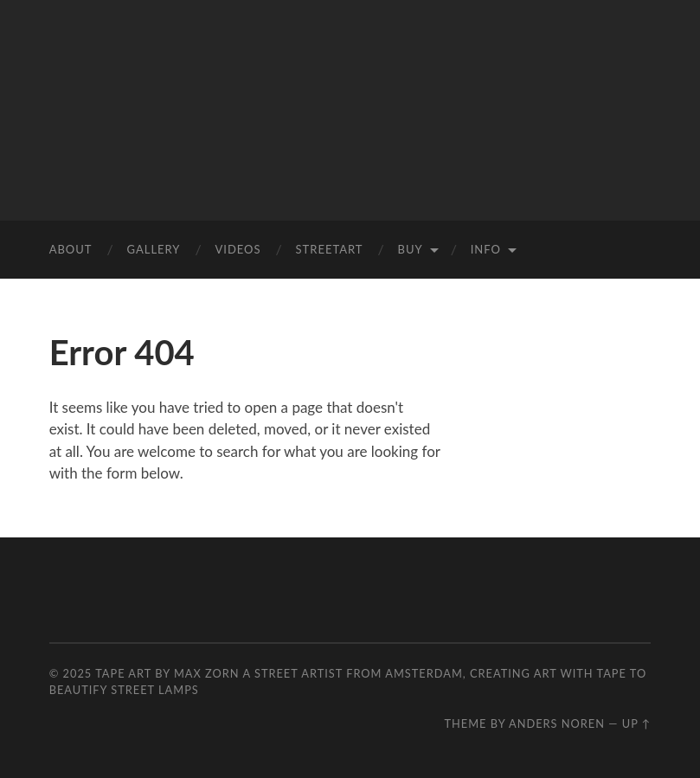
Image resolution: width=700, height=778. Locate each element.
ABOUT (71, 249)
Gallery (153, 249)
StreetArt (330, 249)
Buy (411, 249)
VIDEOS (238, 249)
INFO (486, 249)
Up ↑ (637, 723)
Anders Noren (557, 723)
